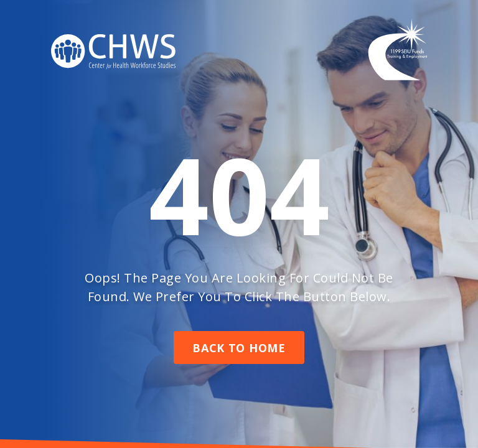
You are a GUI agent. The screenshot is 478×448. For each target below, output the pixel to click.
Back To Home (239, 348)
